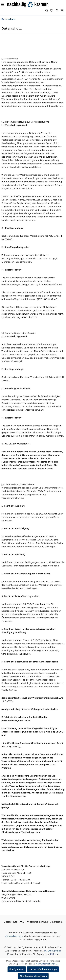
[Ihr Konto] (57, 10)
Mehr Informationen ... (47, 964)
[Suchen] (47, 10)
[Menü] (3, 5)
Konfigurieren (17, 969)
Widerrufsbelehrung (37, 922)
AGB (22, 922)
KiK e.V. (55, 954)
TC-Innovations (52, 951)
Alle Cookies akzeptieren (33, 976)
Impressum (56, 922)
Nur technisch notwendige (43, 969)
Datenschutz (11, 922)
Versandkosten (13, 936)
